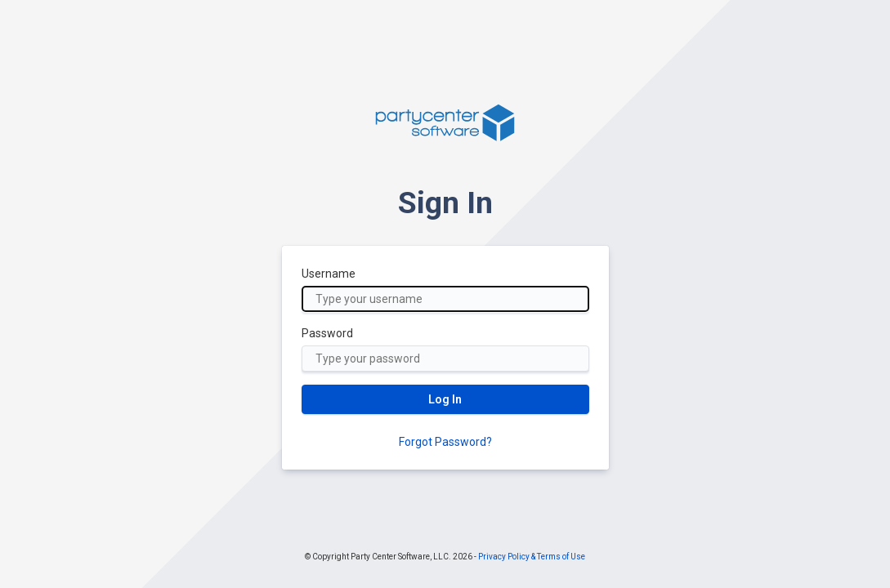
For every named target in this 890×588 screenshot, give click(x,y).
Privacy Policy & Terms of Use (532, 557)
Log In (445, 399)
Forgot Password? (445, 442)
